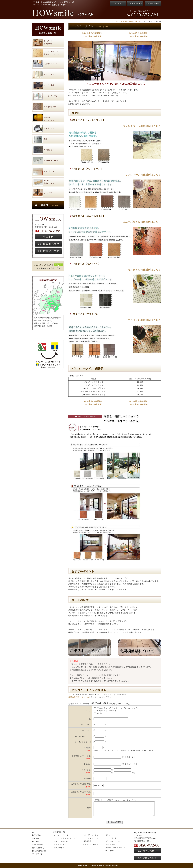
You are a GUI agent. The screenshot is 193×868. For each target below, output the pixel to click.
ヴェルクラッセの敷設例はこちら (142, 126)
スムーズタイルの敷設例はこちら (142, 222)
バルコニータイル (61, 841)
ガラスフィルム (60, 845)
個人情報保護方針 (39, 851)
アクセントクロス (91, 838)
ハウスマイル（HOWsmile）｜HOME (127, 21)
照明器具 (88, 841)
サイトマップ (37, 854)
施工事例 (36, 841)
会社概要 (36, 838)
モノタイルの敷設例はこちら (144, 270)
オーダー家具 (59, 848)
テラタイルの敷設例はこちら (144, 320)
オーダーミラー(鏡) (61, 835)
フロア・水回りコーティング (65, 838)
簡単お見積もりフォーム (79, 697)
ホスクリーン (111, 844)
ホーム (35, 832)
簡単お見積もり (38, 848)
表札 (108, 835)
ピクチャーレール (113, 841)
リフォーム (110, 851)
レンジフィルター (91, 844)
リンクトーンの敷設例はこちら (143, 175)
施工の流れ (37, 835)
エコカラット (111, 838)
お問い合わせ (37, 845)
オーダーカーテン (91, 835)
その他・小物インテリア (116, 848)
